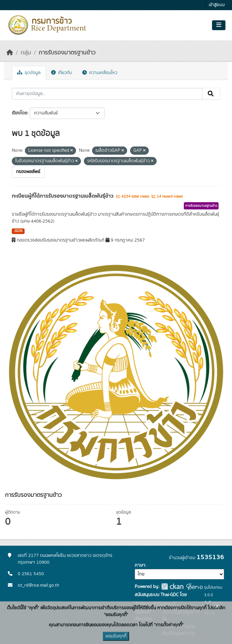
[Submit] (211, 94)
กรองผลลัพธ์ (28, 172)
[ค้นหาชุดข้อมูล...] (107, 94)
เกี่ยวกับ (61, 73)
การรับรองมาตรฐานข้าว (67, 53)
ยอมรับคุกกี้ (116, 636)
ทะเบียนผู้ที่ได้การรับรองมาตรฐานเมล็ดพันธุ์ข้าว (63, 196)
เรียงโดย (19, 113)
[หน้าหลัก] (10, 53)
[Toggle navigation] (219, 25)
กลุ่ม (26, 53)
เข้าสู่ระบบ (217, 5)
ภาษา (140, 565)
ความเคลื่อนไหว (100, 73)
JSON (18, 231)
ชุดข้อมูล (29, 73)
